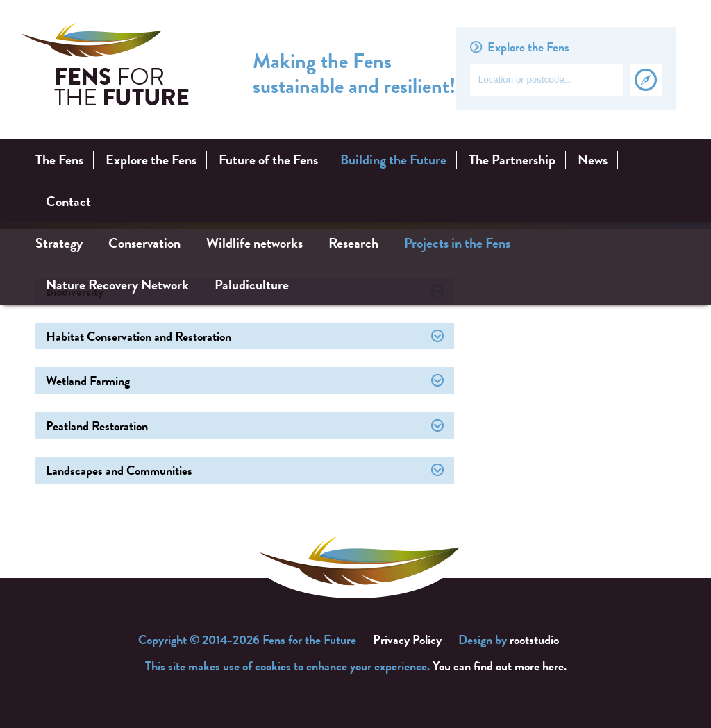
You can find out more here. (500, 666)
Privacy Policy (407, 640)
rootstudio (534, 640)
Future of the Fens (268, 160)
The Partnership (512, 160)
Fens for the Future (106, 69)
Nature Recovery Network (117, 285)
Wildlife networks (254, 243)
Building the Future (393, 160)
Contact (68, 201)
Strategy (59, 243)
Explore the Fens (151, 160)
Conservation (144, 243)
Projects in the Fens (457, 243)
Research (353, 243)
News (593, 160)
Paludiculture (252, 285)
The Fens (59, 160)
